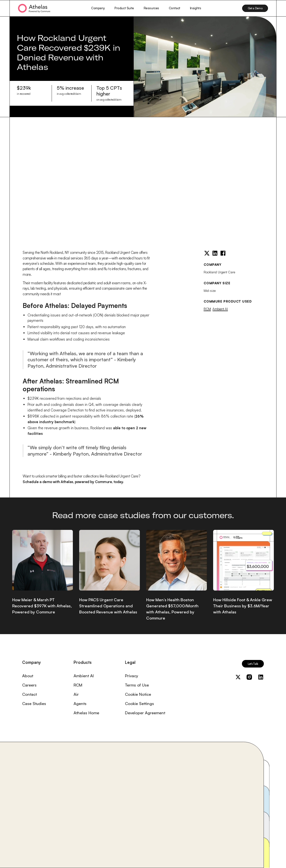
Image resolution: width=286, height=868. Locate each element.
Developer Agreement (145, 713)
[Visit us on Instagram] (249, 677)
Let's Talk (253, 664)
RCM (207, 309)
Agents (80, 703)
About (28, 676)
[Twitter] (207, 253)
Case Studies (34, 703)
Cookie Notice (138, 694)
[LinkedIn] (215, 253)
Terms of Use (137, 685)
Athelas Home (86, 713)
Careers (29, 685)
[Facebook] (223, 253)
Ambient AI (220, 309)
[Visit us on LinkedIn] (261, 677)
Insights (196, 8)
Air (76, 694)
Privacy (132, 676)
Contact (175, 8)
